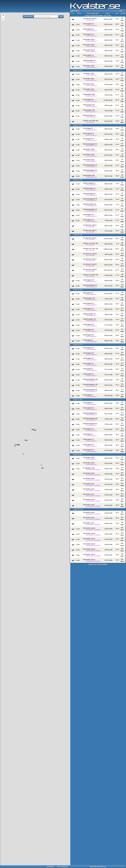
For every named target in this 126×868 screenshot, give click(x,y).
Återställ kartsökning (98, 867)
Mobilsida (50, 867)
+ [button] (3, 15)
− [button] (3, 19)
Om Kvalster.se (62, 867)
